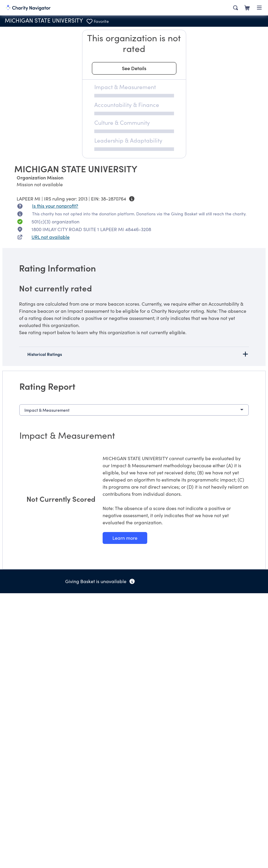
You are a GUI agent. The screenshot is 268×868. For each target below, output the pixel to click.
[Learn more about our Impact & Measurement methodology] (125, 538)
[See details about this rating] (134, 68)
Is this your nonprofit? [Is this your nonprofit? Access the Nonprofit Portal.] (55, 206)
